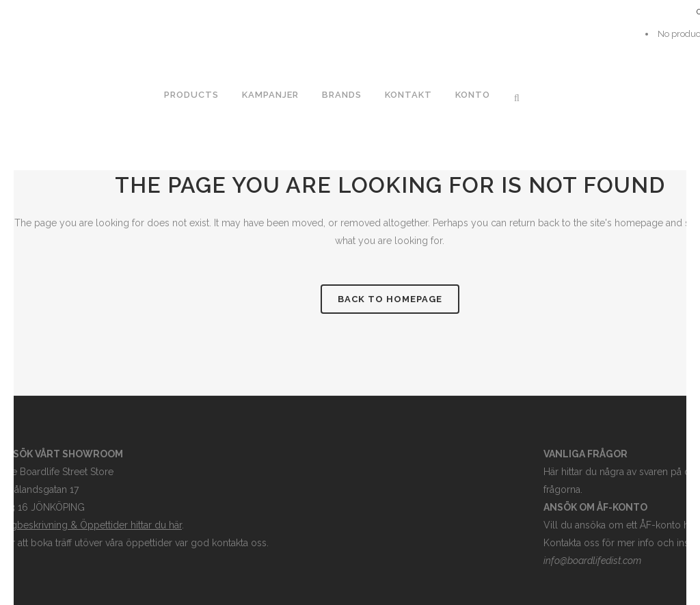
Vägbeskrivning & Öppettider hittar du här (91, 525)
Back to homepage (390, 299)
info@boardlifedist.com (592, 561)
